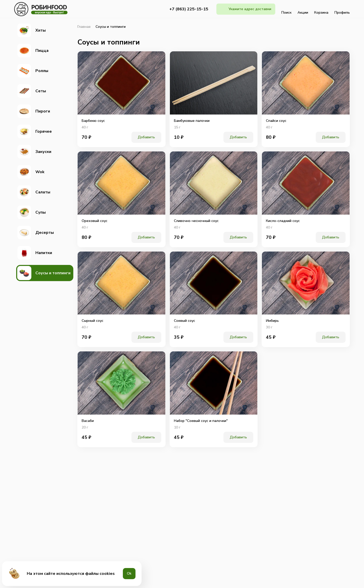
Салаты (34, 192)
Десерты (36, 233)
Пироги (34, 111)
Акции (303, 9)
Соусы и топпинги (44, 273)
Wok (31, 172)
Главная (84, 27)
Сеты (32, 91)
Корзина (321, 9)
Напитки (35, 253)
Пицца (33, 51)
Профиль (342, 9)
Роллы (33, 71)
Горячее (35, 131)
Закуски (34, 152)
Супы (31, 212)
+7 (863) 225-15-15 (189, 9)
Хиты (31, 30)
